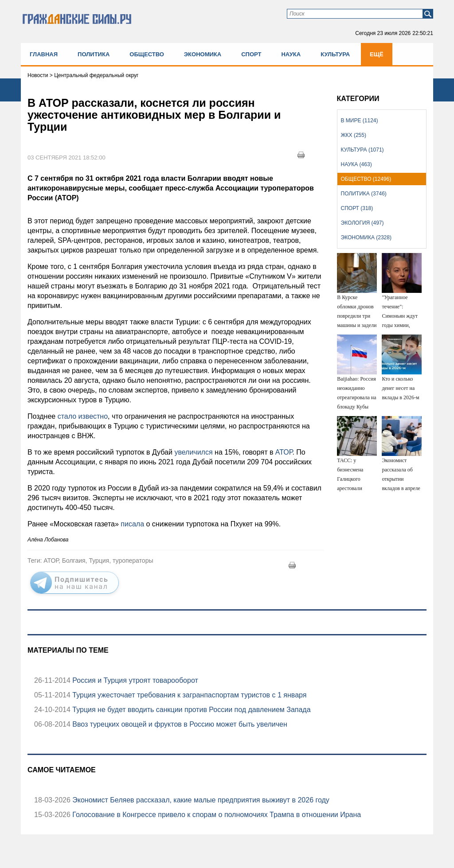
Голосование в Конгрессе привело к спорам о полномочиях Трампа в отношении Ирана (216, 815)
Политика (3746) (364, 194)
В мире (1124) (360, 121)
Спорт (251, 54)
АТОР (284, 452)
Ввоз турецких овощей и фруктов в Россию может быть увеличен (179, 724)
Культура (335, 54)
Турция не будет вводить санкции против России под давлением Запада (191, 710)
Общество (147, 54)
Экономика (203, 54)
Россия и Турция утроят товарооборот (134, 680)
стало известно (83, 416)
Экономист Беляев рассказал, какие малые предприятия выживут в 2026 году (200, 800)
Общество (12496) (366, 179)
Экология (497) (362, 223)
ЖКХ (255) (354, 135)
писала (132, 524)
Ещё (377, 54)
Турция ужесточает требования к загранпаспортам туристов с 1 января (189, 695)
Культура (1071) (362, 150)
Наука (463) (356, 164)
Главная (44, 54)
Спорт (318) (357, 208)
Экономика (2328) (366, 237)
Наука (291, 54)
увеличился (193, 452)
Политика (94, 54)
